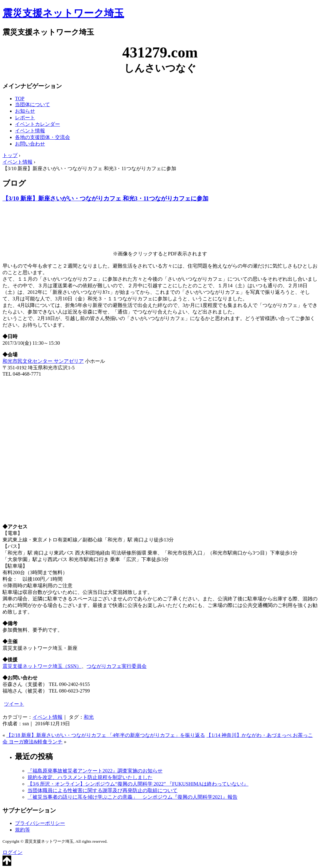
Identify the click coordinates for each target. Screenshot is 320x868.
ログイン (12, 852)
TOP (20, 99)
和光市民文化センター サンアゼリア (43, 361)
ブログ (14, 183)
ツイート (14, 704)
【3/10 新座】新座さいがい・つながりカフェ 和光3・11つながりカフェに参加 (105, 198)
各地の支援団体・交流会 (42, 137)
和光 (89, 717)
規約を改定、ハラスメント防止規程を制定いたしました (90, 777)
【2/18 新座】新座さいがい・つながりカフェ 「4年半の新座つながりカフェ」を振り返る (106, 735)
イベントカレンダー (37, 124)
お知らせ (25, 111)
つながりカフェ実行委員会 (117, 666)
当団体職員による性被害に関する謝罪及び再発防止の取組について (102, 790)
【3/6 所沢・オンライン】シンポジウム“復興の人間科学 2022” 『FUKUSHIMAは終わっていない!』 (138, 784)
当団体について (32, 104)
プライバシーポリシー (40, 823)
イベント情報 (30, 131)
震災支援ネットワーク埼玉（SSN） (42, 666)
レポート (25, 118)
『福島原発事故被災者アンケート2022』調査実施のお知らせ (95, 771)
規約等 (22, 830)
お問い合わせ (30, 144)
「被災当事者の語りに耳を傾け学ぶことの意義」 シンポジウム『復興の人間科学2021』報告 (132, 797)
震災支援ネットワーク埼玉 (63, 13)
